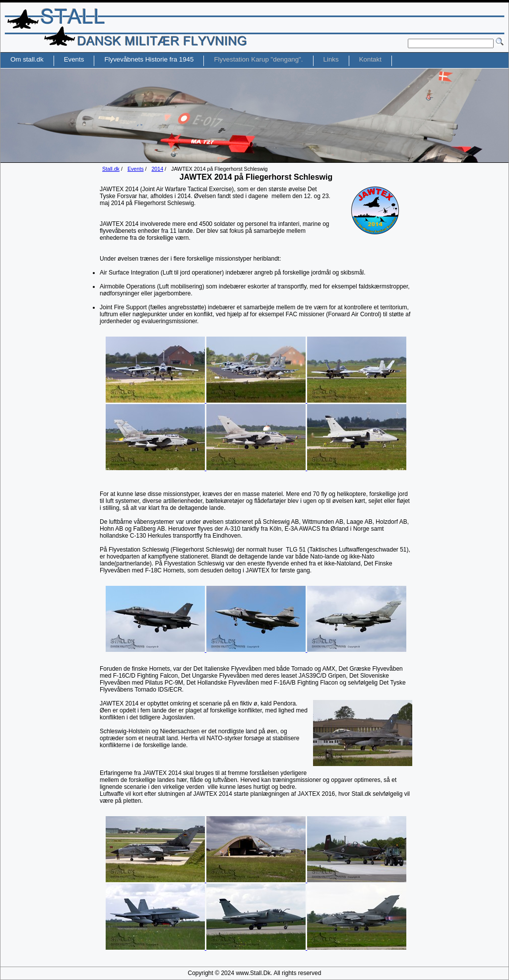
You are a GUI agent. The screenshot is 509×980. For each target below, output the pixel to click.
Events (136, 169)
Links (331, 59)
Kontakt (370, 59)
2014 (157, 169)
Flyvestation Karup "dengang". (258, 59)
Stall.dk (111, 169)
